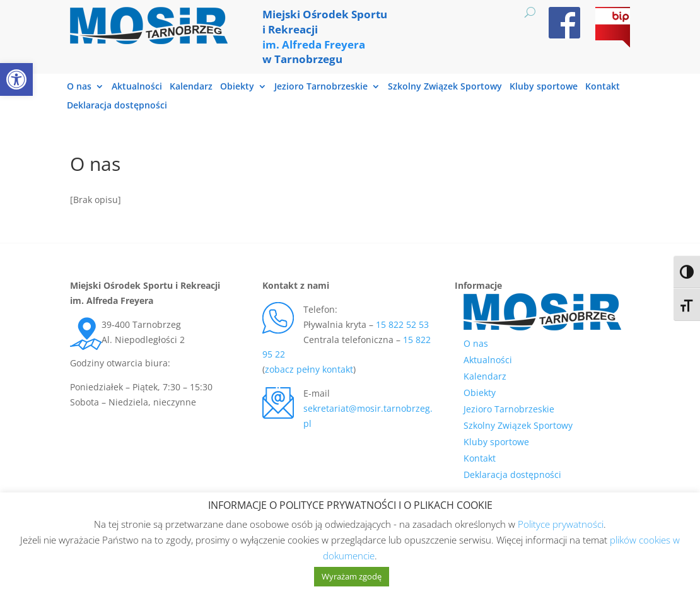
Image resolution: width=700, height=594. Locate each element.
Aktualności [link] (137, 87)
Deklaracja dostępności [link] (117, 106)
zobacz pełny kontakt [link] (309, 369)
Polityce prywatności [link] (561, 524)
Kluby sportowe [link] (544, 87)
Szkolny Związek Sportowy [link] (445, 87)
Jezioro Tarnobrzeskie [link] (321, 87)
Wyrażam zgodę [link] (352, 576)
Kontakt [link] (603, 87)
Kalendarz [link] (191, 87)
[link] (16, 79)
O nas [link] (79, 87)
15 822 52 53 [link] (402, 324)
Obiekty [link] (237, 87)
